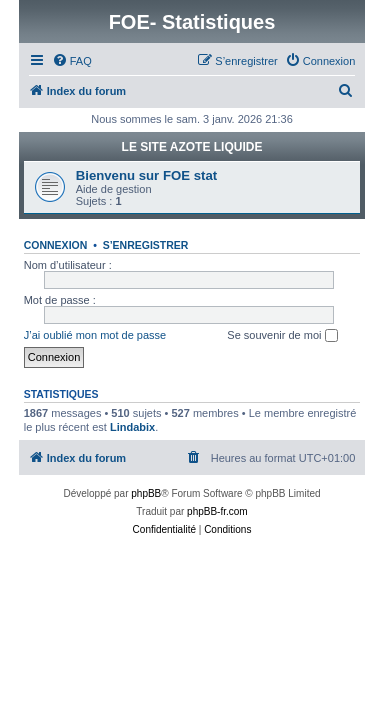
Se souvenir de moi (282, 336)
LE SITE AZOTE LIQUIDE (192, 147)
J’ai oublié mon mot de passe (95, 335)
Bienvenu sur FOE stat (146, 175)
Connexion (56, 245)
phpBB (146, 493)
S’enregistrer (146, 245)
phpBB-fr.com (217, 511)
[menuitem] (72, 61)
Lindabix (132, 427)
